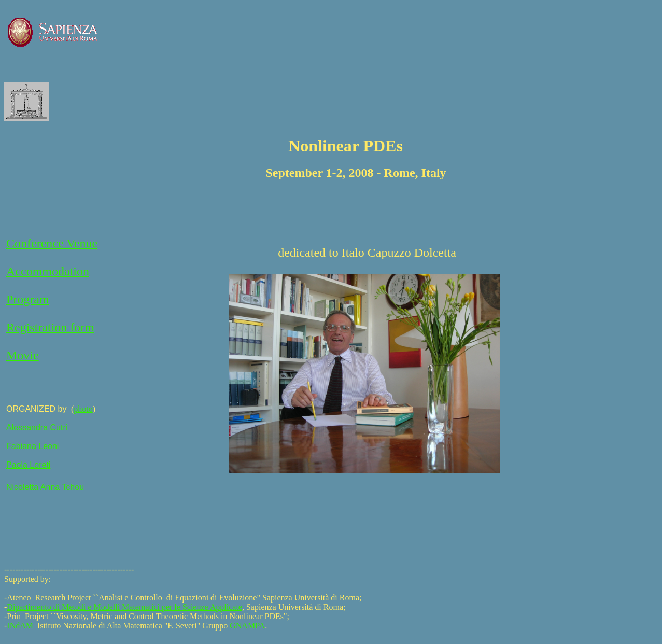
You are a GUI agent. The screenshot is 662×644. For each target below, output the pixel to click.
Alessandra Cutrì (37, 428)
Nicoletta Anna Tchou (45, 487)
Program (28, 299)
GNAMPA (247, 626)
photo (83, 409)
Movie (23, 355)
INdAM (22, 626)
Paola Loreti (28, 465)
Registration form (50, 327)
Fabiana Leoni (32, 446)
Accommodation (48, 271)
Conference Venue (52, 243)
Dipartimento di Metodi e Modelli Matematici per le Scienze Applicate (124, 607)
